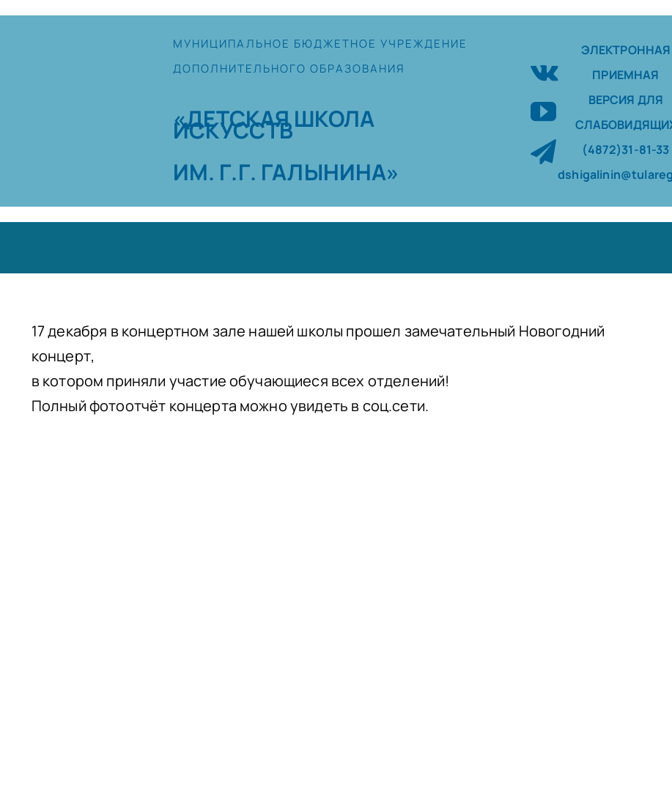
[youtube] (543, 111)
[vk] (544, 71)
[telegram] (543, 151)
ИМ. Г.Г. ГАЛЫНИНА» (287, 172)
